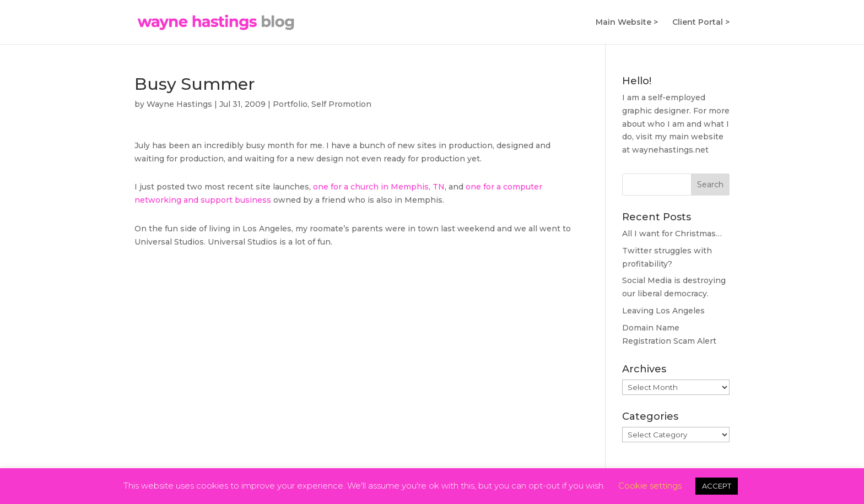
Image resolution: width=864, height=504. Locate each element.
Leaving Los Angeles (663, 311)
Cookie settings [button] (650, 486)
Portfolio (290, 104)
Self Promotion (341, 104)
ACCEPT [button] (717, 486)
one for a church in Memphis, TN (379, 187)
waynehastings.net (670, 150)
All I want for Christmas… (672, 234)
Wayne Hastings (179, 104)
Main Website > (627, 23)
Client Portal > (701, 23)
